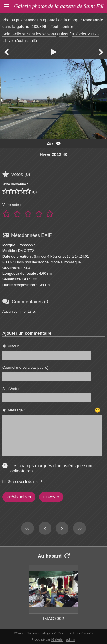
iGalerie (57, 639)
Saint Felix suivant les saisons (29, 34)
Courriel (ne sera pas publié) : (26, 367)
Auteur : (14, 346)
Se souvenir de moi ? (25, 482)
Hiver (64, 34)
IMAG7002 (53, 618)
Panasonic (27, 245)
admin (71, 639)
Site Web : (11, 389)
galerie (23, 27)
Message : (16, 410)
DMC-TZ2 (26, 251)
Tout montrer (62, 27)
